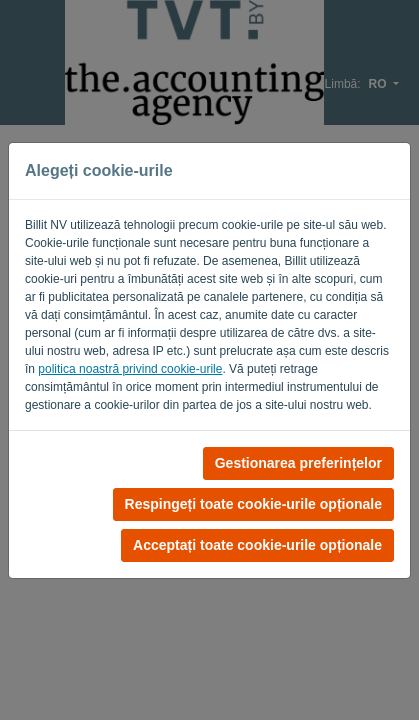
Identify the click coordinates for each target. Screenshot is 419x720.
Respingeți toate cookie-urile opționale (253, 504)
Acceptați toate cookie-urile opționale (257, 545)
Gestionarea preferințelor (298, 463)
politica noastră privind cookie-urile (130, 369)
